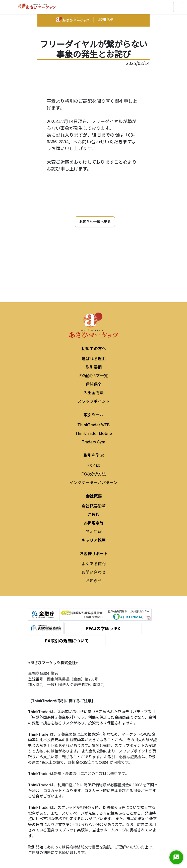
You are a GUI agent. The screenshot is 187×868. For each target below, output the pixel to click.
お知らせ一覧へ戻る (95, 222)
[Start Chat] (176, 857)
